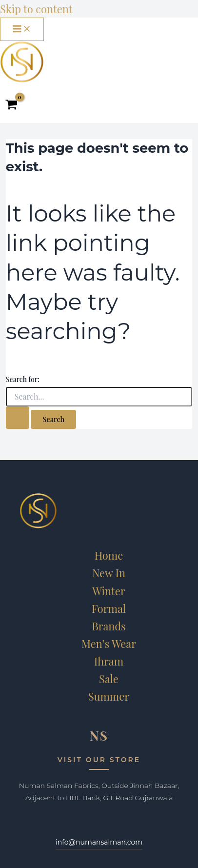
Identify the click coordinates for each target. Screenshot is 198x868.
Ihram (109, 661)
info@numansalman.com (99, 842)
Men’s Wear (109, 643)
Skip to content (36, 9)
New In (109, 573)
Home (109, 555)
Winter (109, 591)
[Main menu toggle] (22, 29)
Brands (109, 626)
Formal (109, 608)
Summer (109, 696)
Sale (109, 678)
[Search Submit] (18, 418)
